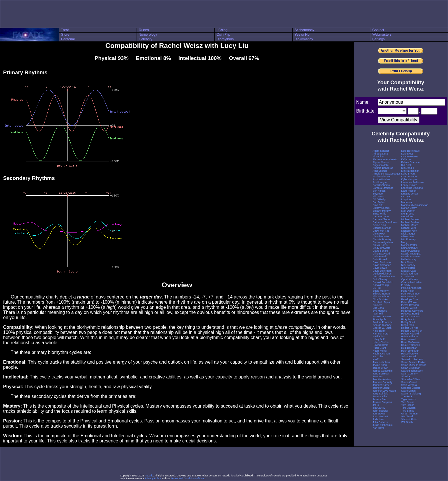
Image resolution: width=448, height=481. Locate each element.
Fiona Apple (379, 319)
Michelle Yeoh (409, 231)
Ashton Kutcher (381, 179)
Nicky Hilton (408, 268)
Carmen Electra (382, 219)
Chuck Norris (380, 245)
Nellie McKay (409, 259)
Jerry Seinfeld (380, 394)
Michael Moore (410, 225)
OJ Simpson (408, 276)
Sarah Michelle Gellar (413, 365)
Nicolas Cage (409, 271)
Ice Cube (378, 356)
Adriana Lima (380, 154)
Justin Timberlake (383, 425)
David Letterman (382, 271)
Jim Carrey (379, 408)
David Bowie (380, 268)
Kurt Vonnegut (409, 177)
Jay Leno (378, 376)
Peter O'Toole (409, 302)
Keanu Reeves (410, 157)
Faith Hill (378, 314)
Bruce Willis (379, 214)
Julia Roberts (380, 422)
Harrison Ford (380, 334)
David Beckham (382, 262)
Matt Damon (408, 211)
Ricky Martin (408, 319)
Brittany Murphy (382, 211)
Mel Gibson (408, 217)
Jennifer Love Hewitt (384, 391)
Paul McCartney (410, 294)
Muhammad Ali (410, 248)
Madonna (407, 202)
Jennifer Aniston (382, 379)
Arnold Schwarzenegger (386, 174)
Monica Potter (409, 245)
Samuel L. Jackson (412, 359)
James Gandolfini (383, 371)
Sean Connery (409, 374)
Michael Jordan (410, 222)
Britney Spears (381, 208)
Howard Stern (380, 345)
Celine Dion (379, 225)
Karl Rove (378, 428)
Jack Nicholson (381, 362)
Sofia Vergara (409, 385)
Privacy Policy (153, 478)
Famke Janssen (382, 316)
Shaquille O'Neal (411, 379)
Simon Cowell (409, 382)
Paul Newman (409, 296)
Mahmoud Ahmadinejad (415, 205)
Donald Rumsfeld (382, 282)
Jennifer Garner (382, 385)
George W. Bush (382, 328)
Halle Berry (379, 331)
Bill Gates (378, 197)
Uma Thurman (409, 414)
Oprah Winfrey (409, 279)
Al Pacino (378, 157)
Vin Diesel (407, 416)
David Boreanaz (382, 265)
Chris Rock (379, 234)
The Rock (407, 396)
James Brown (380, 368)
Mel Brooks (408, 214)
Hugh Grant (379, 348)
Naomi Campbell (411, 251)
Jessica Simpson (382, 402)
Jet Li (376, 405)
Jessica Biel (379, 399)
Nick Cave (407, 262)
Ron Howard (408, 339)
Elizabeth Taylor (382, 302)
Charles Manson (382, 228)
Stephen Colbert (410, 388)
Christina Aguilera (383, 242)
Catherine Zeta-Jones (385, 222)
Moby (404, 242)
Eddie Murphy (381, 291)
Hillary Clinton (381, 342)
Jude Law (378, 419)
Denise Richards (382, 274)
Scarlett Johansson (412, 371)
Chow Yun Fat (381, 231)
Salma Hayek (409, 356)
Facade (149, 476)
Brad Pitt (378, 205)
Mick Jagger (408, 234)
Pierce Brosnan (410, 305)
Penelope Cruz (410, 299)
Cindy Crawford (381, 248)
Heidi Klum (379, 336)
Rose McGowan (410, 342)
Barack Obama (381, 185)
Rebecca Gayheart (412, 311)
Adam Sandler (381, 151)
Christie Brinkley (382, 239)
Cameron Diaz (381, 217)
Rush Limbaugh (410, 351)
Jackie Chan (380, 365)
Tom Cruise (408, 402)
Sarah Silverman (411, 368)
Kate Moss (407, 154)
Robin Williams (410, 336)
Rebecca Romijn (411, 314)
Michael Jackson (411, 219)
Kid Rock (406, 165)
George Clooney (382, 325)
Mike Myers (408, 237)
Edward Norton (381, 294)
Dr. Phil (377, 288)
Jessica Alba (380, 396)
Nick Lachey (408, 265)
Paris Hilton (408, 291)
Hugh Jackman (381, 354)
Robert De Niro (410, 328)
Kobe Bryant (408, 174)
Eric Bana (378, 308)
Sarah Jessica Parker (413, 362)
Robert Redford (410, 334)
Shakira (406, 376)
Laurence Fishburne (413, 182)
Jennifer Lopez (381, 388)
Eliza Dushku (380, 299)
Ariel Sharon (380, 171)
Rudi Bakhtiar (409, 348)
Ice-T (376, 359)
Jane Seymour (381, 374)
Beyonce (378, 194)
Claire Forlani (380, 251)
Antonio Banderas (383, 168)
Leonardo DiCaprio (412, 188)
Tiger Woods (408, 399)
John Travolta (380, 411)
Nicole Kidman (409, 274)
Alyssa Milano (381, 162)
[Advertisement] (224, 14)
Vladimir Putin (409, 419)
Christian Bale (381, 237)
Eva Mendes (380, 311)
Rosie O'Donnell (410, 345)
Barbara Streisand (383, 188)
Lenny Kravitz (409, 185)
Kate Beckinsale (410, 151)
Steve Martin (408, 391)
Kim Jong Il (408, 168)
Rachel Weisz (409, 308)
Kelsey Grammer (411, 162)
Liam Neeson (409, 191)
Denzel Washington (384, 276)
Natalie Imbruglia (411, 254)
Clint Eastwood (381, 254)
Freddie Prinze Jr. (383, 322)
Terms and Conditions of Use (187, 478)
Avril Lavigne (380, 182)
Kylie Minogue (409, 179)
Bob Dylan (379, 202)
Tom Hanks (408, 405)
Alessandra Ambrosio (385, 159)
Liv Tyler (406, 197)
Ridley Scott (408, 322)
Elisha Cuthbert (381, 296)
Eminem (377, 305)
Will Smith (407, 422)
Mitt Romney (408, 239)
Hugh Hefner (380, 351)
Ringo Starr (408, 325)
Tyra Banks (408, 411)
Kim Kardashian (410, 171)
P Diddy (406, 285)
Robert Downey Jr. (412, 331)
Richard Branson (411, 316)
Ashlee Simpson (382, 177)
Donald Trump (381, 285)
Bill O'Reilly (379, 199)
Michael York (408, 228)
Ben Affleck (379, 191)
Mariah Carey (409, 208)
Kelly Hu (406, 159)
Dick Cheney (380, 279)
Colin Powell (380, 259)
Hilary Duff (379, 339)
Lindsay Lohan (410, 194)
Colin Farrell (380, 256)
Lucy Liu (406, 199)
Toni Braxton (408, 408)
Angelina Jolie (381, 165)
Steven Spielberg (411, 394)
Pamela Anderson (411, 288)
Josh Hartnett (380, 416)
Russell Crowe (409, 354)
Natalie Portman (410, 256)
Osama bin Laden (411, 282)
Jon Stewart (379, 414)
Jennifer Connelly (383, 382)
